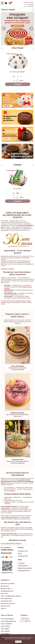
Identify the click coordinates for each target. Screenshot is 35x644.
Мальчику (19, 543)
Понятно (18, 642)
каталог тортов (15, 528)
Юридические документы (25, 568)
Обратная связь (6, 553)
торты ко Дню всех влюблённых (10, 517)
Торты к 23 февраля (6, 624)
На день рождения (6, 543)
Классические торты (6, 601)
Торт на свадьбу (5, 634)
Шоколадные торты (6, 598)
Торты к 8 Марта (5, 626)
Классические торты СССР (8, 603)
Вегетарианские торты (7, 591)
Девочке (14, 543)
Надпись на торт (5, 606)
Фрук (2, 589)
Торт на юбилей (5, 631)
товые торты (7, 589)
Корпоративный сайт (24, 571)
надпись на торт (20, 301)
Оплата (20, 554)
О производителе (23, 566)
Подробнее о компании (7, 269)
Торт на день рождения (7, 619)
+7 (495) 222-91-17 (28, 3)
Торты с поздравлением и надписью (11, 596)
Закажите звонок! (7, 549)
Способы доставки (23, 556)
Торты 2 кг (4, 608)
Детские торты (5, 586)
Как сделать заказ (23, 551)
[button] (4, 28)
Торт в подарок (5, 629)
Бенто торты (4, 594)
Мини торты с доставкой (8, 584)
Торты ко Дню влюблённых (8, 621)
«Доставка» (12, 491)
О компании (21, 563)
